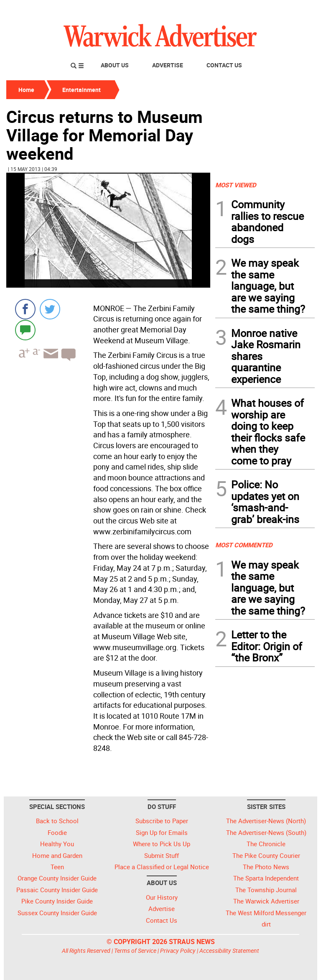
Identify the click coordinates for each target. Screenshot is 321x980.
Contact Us (224, 65)
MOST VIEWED (236, 185)
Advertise (168, 65)
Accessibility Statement (229, 951)
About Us (115, 65)
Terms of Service (135, 951)
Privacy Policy (178, 951)
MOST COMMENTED (244, 545)
